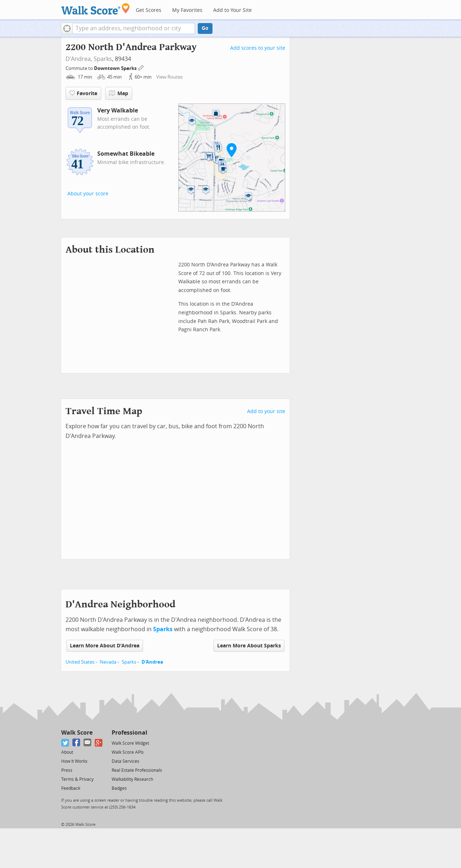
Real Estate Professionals (137, 770)
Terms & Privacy (77, 779)
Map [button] (119, 93)
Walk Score (77, 733)
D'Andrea (152, 662)
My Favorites (187, 10)
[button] (67, 28)
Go (205, 28)
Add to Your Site (232, 10)
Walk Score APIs (128, 752)
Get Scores (149, 10)
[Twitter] (65, 743)
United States (80, 662)
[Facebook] (77, 743)
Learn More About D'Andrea (105, 646)
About (67, 752)
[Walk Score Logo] (96, 9)
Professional (129, 733)
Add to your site (266, 411)
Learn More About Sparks (249, 646)
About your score (88, 194)
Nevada (108, 662)
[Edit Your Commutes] (141, 67)
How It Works (74, 761)
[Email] (88, 743)
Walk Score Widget (130, 743)
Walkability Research (132, 779)
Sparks (103, 59)
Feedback (71, 788)
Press (67, 770)
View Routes (169, 77)
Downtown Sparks (116, 68)
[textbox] (134, 28)
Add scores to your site (258, 48)
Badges (119, 788)
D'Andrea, (79, 59)
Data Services (126, 761)
